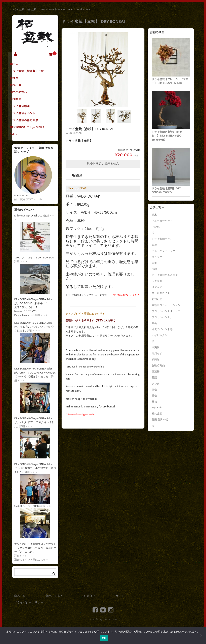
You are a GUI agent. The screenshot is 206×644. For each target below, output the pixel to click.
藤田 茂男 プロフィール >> (29, 214)
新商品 (21, 82)
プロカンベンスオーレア (166, 311)
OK (104, 638)
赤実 (154, 263)
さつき (156, 384)
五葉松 (156, 371)
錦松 (154, 245)
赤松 (154, 390)
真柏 (154, 402)
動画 (154, 323)
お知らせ (157, 299)
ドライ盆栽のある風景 (30, 133)
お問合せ (22, 107)
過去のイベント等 (162, 329)
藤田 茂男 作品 (160, 420)
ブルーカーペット (162, 221)
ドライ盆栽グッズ (162, 239)
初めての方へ (25, 99)
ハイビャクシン (161, 335)
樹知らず (157, 353)
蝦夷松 (156, 347)
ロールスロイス (161, 293)
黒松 (154, 396)
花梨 (154, 378)
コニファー (158, 257)
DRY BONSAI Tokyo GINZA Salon (33, 145)
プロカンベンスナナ (163, 317)
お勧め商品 (158, 365)
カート (120, 611)
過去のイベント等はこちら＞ (31, 574)
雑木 (154, 215)
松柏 (154, 269)
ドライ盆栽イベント (29, 124)
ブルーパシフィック (163, 251)
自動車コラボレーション (166, 305)
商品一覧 (22, 91)
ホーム (21, 65)
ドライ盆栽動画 (26, 116)
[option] (103, 70)
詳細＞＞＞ (21, 276)
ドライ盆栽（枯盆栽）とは (33, 74)
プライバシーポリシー (29, 617)
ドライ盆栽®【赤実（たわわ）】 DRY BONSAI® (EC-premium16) (167, 136)
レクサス (157, 281)
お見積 (101, 336)
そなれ (156, 227)
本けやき (157, 408)
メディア (157, 287)
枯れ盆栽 (157, 414)
